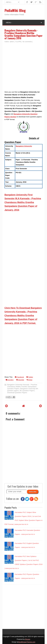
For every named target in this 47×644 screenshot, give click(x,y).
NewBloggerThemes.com (27, 642)
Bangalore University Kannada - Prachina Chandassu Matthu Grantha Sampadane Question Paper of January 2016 (23, 34)
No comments (27, 42)
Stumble (20, 380)
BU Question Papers (27, 391)
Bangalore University (24, 146)
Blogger (28, 639)
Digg (29, 380)
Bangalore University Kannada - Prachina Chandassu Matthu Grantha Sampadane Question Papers (22, 387)
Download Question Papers (17, 393)
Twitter (30, 377)
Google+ (10, 380)
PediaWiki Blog (15, 10)
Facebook (19, 377)
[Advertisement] (23, 67)
